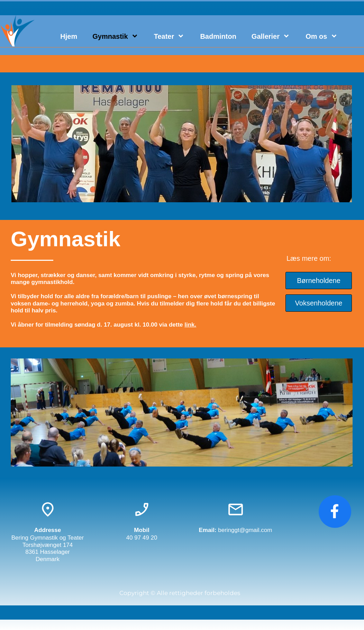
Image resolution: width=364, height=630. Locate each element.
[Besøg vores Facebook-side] (335, 512)
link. (190, 325)
